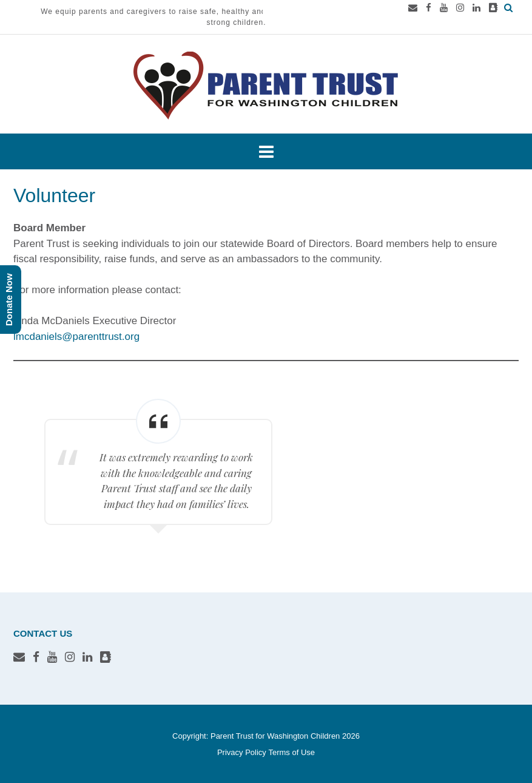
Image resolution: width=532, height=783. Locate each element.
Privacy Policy (242, 752)
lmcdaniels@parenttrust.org (76, 337)
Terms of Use (291, 752)
